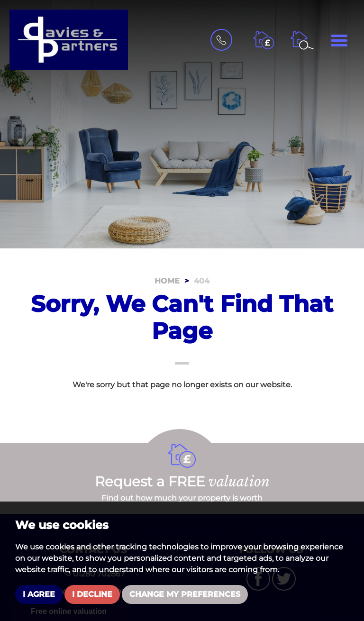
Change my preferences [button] (185, 594)
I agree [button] (39, 594)
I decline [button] (92, 594)
